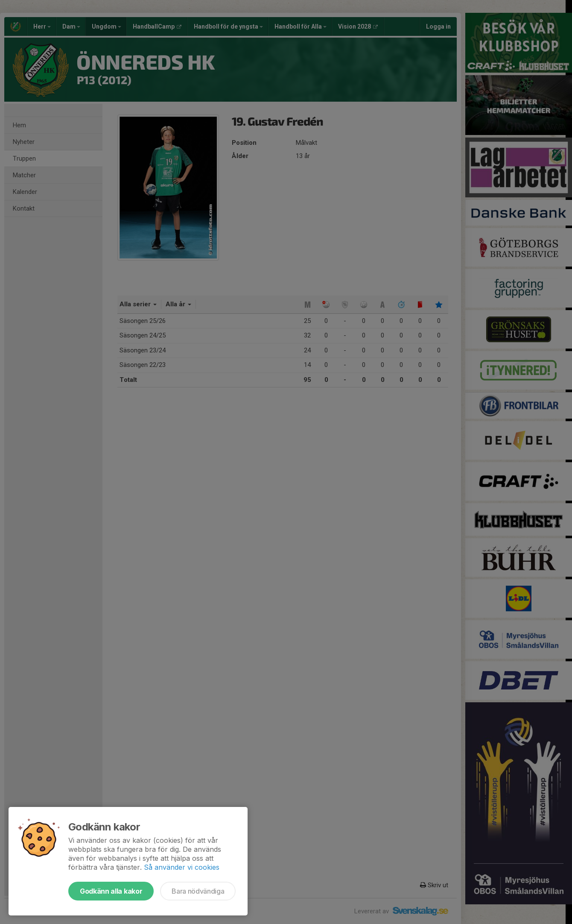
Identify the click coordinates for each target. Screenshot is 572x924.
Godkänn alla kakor (111, 891)
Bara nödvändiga (198, 891)
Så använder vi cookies (182, 867)
